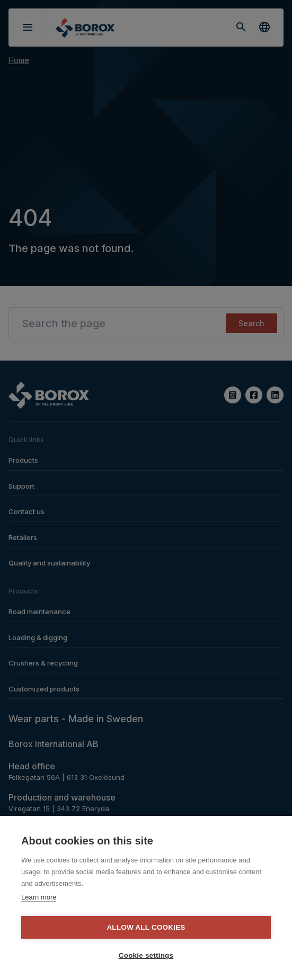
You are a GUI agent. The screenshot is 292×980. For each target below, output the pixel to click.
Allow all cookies (146, 927)
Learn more (39, 897)
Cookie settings (146, 955)
